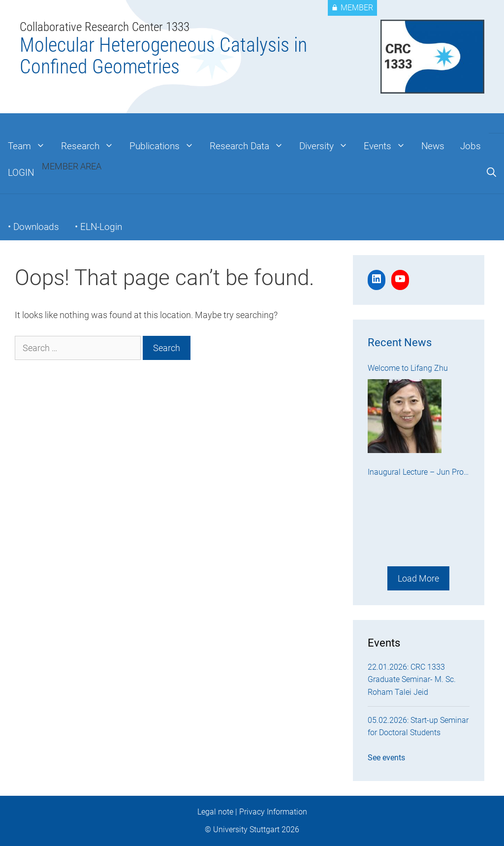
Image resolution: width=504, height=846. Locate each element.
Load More (418, 578)
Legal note (215, 812)
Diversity (328, 146)
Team (31, 146)
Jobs (471, 146)
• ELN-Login (98, 227)
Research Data (251, 146)
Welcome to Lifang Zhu (408, 368)
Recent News (400, 342)
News (433, 146)
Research (91, 146)
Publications (166, 146)
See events (386, 758)
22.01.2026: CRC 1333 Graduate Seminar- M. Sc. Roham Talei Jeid (412, 680)
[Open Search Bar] (491, 173)
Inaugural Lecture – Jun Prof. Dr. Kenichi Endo (418, 473)
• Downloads (33, 227)
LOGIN (21, 173)
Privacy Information (273, 812)
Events (389, 146)
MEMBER (352, 8)
